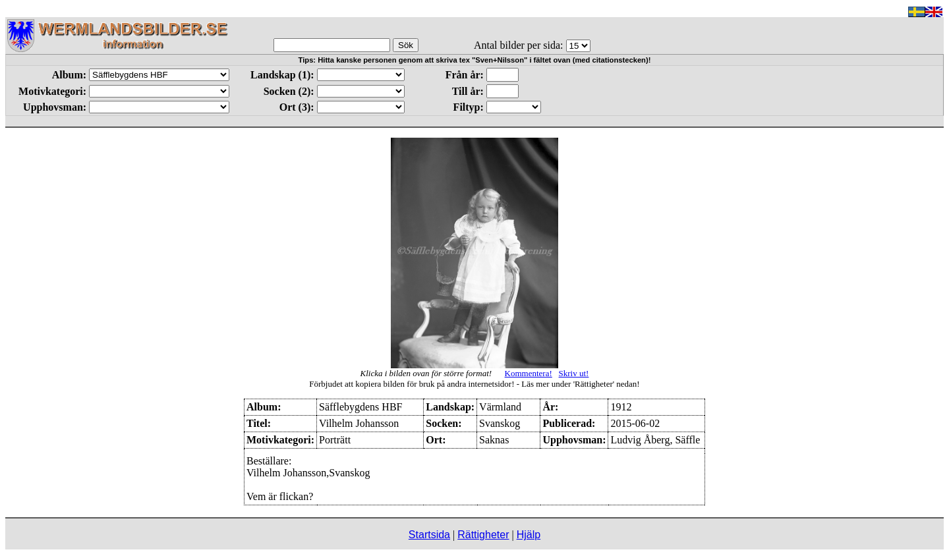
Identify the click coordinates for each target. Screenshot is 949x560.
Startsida (429, 535)
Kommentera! (529, 373)
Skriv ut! (574, 373)
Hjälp (529, 535)
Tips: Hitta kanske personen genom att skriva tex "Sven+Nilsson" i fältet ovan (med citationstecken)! (475, 60)
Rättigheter (483, 535)
